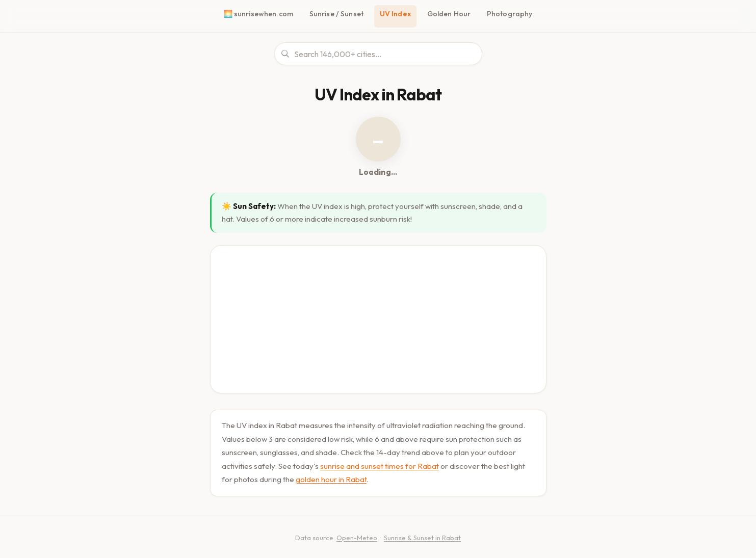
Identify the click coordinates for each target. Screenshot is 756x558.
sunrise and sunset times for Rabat (380, 462)
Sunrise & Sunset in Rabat (421, 534)
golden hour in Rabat (331, 476)
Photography (509, 14)
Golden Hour (450, 14)
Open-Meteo (354, 534)
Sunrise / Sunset (338, 14)
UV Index (397, 14)
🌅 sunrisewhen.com (260, 14)
